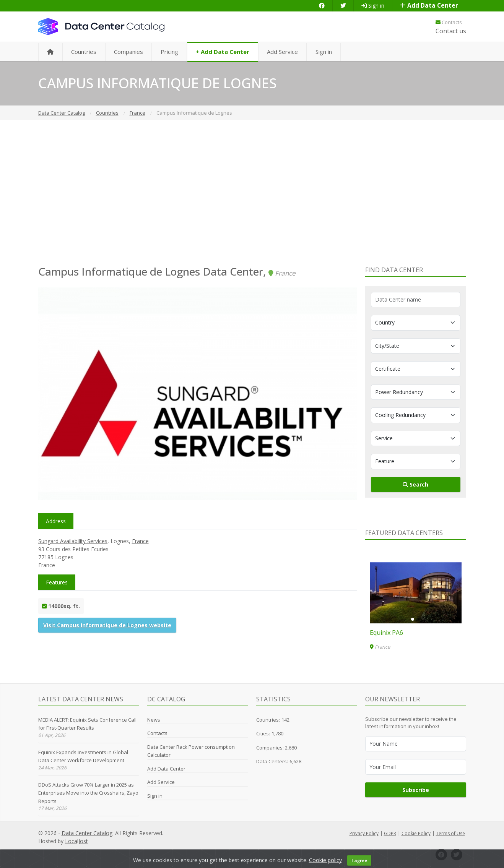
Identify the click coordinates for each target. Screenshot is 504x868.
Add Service (282, 52)
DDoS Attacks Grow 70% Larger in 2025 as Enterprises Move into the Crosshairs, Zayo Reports (88, 793)
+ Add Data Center (223, 52)
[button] (413, 619)
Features (57, 582)
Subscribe (416, 790)
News (154, 720)
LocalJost (76, 841)
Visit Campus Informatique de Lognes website (107, 625)
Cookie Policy (416, 833)
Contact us (451, 31)
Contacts (449, 22)
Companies (128, 52)
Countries (84, 52)
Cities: (263, 733)
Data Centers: (272, 761)
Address (56, 521)
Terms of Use (450, 833)
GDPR (390, 833)
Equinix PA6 (386, 633)
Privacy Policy (364, 833)
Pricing (169, 52)
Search (415, 484)
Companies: (271, 748)
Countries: (268, 720)
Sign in (373, 6)
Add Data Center (429, 6)
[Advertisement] (252, 193)
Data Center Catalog (87, 833)
